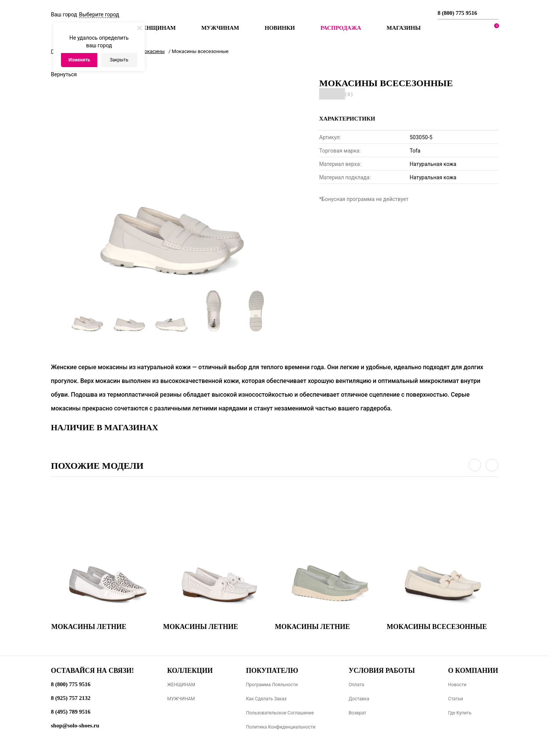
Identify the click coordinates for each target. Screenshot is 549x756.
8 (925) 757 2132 (71, 698)
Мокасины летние (89, 627)
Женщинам (157, 28)
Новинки (280, 28)
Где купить (460, 713)
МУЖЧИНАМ (181, 699)
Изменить (79, 60)
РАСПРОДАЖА (341, 28)
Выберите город (99, 14)
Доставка (359, 699)
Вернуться (64, 74)
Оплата (356, 685)
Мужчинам (220, 28)
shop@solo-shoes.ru (75, 725)
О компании (473, 671)
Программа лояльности (272, 685)
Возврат (357, 713)
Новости (457, 685)
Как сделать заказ (266, 699)
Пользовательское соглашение (280, 713)
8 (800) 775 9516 (457, 13)
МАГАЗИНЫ (404, 28)
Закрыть (119, 60)
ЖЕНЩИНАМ (181, 685)
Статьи (455, 699)
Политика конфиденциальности (281, 727)
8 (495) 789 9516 (71, 712)
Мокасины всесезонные (437, 627)
